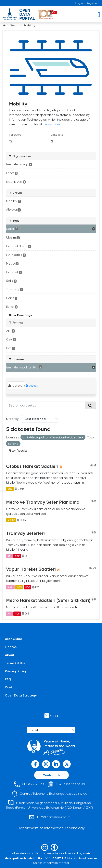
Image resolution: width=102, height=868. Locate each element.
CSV (10, 489)
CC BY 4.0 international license (75, 858)
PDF (17, 556)
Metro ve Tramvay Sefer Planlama (43, 502)
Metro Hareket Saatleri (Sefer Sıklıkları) (48, 600)
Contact (11, 687)
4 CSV (11, 520)
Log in (79, 3)
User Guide (13, 639)
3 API (10, 587)
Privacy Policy (16, 671)
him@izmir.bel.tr (59, 817)
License (11, 647)
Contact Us (51, 775)
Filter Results (18, 450)
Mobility (30, 25)
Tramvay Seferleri (25, 533)
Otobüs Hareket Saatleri (32, 466)
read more (53, 124)
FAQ (8, 679)
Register (92, 3)
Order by (12, 419)
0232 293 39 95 (74, 784)
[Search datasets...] (46, 405)
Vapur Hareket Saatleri (31, 569)
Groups (15, 25)
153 (42, 784)
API (9, 556)
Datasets (17, 386)
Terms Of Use (15, 663)
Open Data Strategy (21, 695)
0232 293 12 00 (77, 794)
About (32, 386)
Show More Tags (20, 315)
